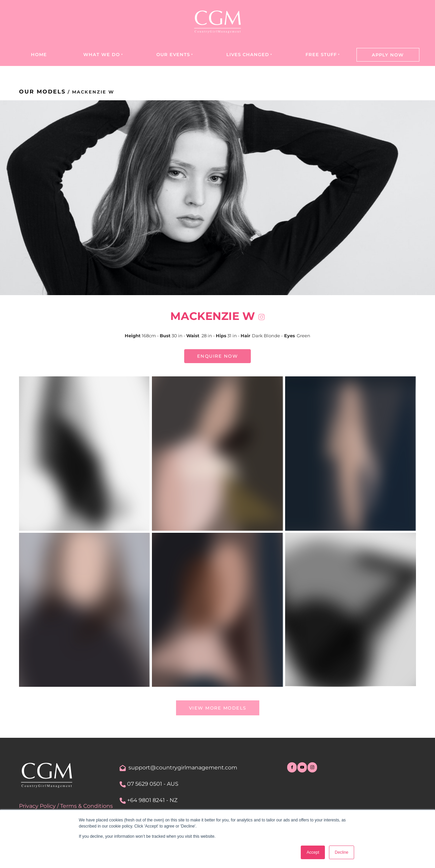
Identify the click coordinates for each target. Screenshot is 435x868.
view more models (218, 704)
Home (39, 54)
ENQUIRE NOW (218, 353)
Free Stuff (321, 54)
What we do (102, 54)
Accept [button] (313, 852)
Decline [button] (342, 852)
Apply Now (388, 55)
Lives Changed (248, 54)
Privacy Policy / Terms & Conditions (66, 806)
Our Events (173, 54)
